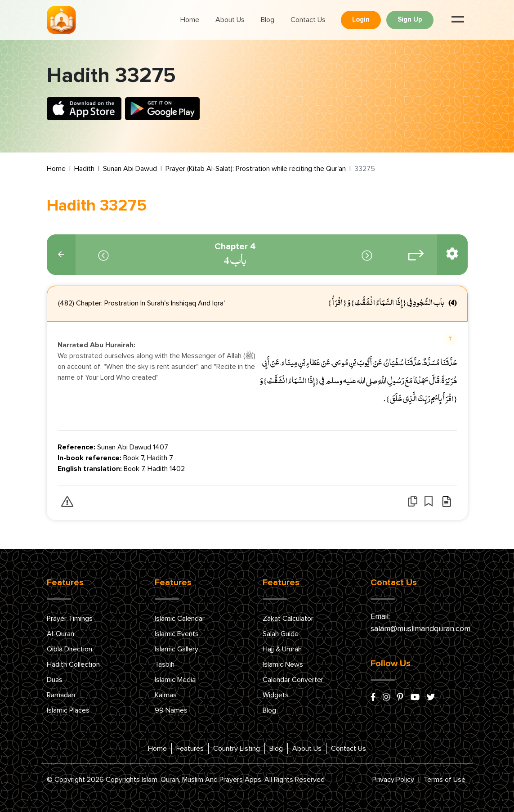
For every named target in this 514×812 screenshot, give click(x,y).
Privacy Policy (393, 780)
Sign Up (410, 20)
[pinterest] (400, 698)
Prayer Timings (70, 619)
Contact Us (308, 20)
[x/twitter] (431, 698)
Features (190, 749)
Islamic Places (68, 710)
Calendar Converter (293, 680)
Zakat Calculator (288, 619)
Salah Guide (281, 634)
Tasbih (165, 664)
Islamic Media (175, 680)
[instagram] (386, 698)
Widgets (276, 695)
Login (361, 20)
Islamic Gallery (177, 649)
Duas (55, 680)
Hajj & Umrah (282, 649)
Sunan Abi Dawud (130, 169)
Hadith (84, 169)
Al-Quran (60, 634)
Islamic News (283, 664)
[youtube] (415, 698)
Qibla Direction (69, 649)
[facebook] (373, 698)
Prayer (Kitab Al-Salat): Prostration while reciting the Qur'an (256, 169)
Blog (268, 20)
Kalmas (166, 695)
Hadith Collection (73, 664)
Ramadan (61, 695)
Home (190, 20)
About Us (230, 20)
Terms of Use (445, 780)
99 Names (171, 710)
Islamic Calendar (180, 619)
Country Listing (237, 749)
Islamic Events (177, 634)
